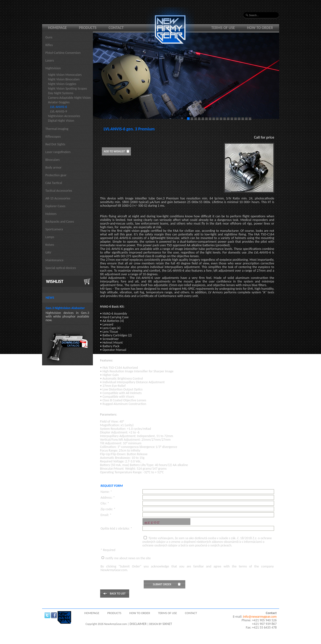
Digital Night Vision (61, 121)
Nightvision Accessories (64, 116)
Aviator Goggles (59, 102)
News (50, 298)
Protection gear (56, 175)
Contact (116, 28)
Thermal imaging (57, 129)
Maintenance (55, 260)
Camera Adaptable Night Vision (70, 98)
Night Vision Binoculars (64, 79)
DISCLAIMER (138, 624)
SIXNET (167, 624)
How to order (260, 28)
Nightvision (53, 68)
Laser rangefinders (58, 152)
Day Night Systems (61, 93)
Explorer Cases (56, 206)
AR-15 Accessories (58, 198)
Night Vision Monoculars (65, 75)
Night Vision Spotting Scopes (68, 88)
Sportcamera (54, 229)
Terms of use (223, 28)
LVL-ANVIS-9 (59, 111)
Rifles (49, 45)
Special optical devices (61, 268)
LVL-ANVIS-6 (59, 107)
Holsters (51, 214)
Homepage (58, 28)
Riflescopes (53, 137)
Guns (49, 37)
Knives (50, 245)
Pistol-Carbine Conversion (63, 53)
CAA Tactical (54, 183)
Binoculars (53, 160)
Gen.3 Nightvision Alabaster (65, 308)
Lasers (50, 60)
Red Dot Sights (55, 144)
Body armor (54, 167)
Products (88, 28)
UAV (48, 252)
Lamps (50, 237)
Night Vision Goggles (62, 84)
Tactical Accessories (59, 191)
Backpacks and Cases (60, 222)
